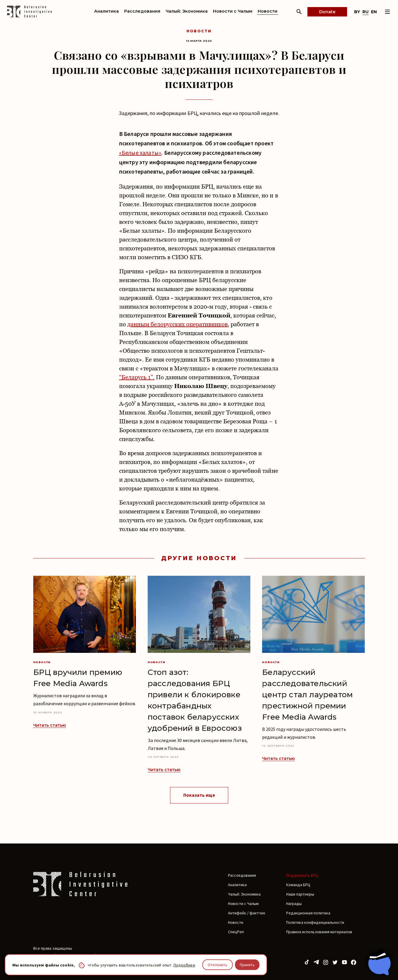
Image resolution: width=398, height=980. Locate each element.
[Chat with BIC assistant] (379, 962)
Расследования (142, 11)
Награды (294, 904)
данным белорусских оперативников (178, 324)
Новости (268, 11)
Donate (327, 12)
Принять (247, 965)
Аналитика (106, 11)
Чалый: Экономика (187, 11)
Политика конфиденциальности (315, 922)
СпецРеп (236, 932)
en (374, 12)
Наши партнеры (300, 894)
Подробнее (184, 965)
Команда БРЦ (298, 885)
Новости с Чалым (233, 11)
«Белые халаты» (140, 153)
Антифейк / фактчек (247, 913)
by (357, 12)
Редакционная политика (308, 913)
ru (365, 12)
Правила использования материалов (319, 932)
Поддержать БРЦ (302, 875)
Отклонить (218, 965)
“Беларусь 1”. (137, 377)
